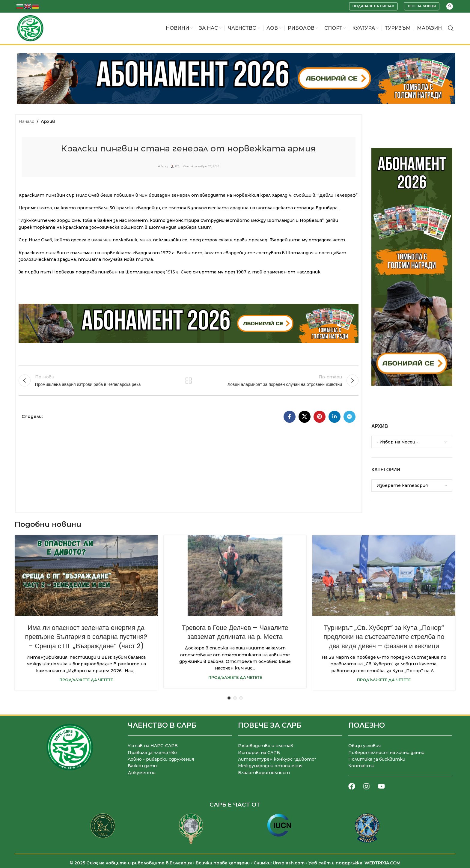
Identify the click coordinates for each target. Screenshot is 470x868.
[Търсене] (451, 28)
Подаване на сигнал (373, 6)
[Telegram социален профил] (350, 417)
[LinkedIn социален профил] (335, 417)
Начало (27, 121)
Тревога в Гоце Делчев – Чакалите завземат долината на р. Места (235, 632)
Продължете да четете (86, 680)
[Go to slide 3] (241, 698)
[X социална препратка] (305, 417)
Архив (48, 121)
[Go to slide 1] (229, 698)
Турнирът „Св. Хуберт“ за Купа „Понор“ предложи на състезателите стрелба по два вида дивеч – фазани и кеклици (384, 637)
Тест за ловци (422, 6)
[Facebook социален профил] (290, 417)
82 (177, 166)
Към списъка (189, 380)
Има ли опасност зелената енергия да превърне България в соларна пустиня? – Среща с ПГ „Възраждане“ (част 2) (86, 637)
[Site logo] (30, 28)
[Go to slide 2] (235, 698)
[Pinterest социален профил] (320, 417)
